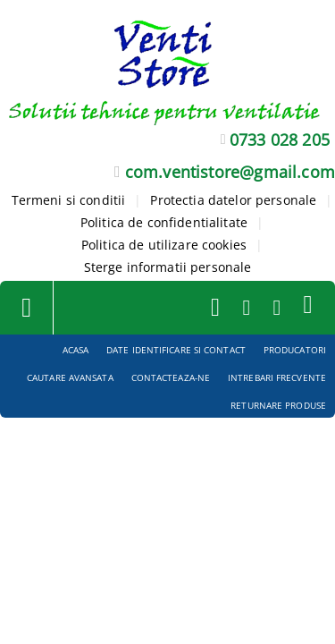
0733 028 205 (280, 140)
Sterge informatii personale (168, 267)
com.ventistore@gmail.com (230, 172)
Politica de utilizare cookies (164, 245)
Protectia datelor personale (233, 200)
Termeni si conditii (69, 200)
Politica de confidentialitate (164, 222)
